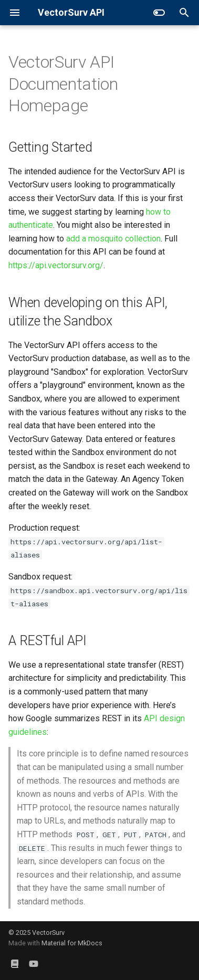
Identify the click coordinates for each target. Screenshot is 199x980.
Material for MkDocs (72, 943)
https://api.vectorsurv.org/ (56, 265)
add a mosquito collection (113, 239)
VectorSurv (48, 932)
